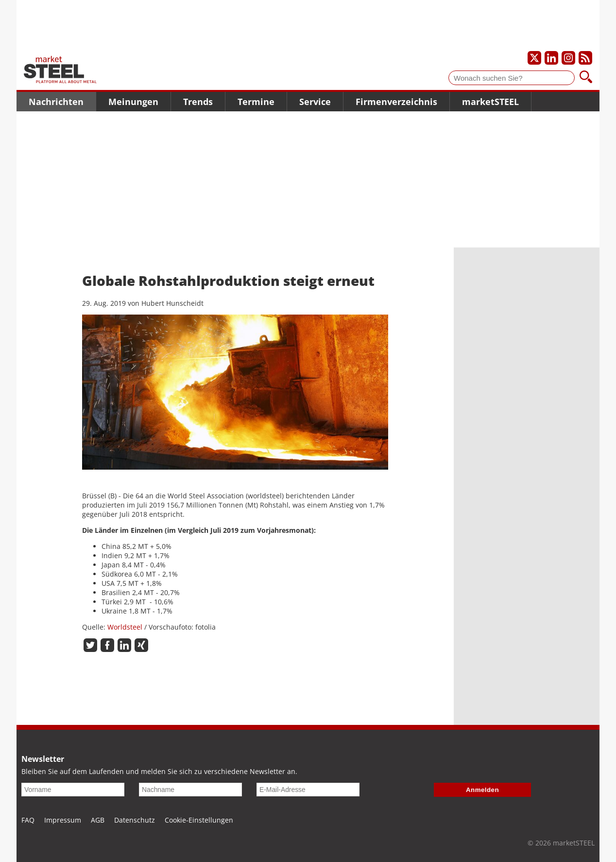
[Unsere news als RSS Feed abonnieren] (585, 58)
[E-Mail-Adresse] (308, 790)
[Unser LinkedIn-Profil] (551, 58)
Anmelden (482, 790)
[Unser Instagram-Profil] (568, 58)
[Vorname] (73, 790)
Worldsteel (125, 627)
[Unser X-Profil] (534, 58)
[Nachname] (190, 790)
